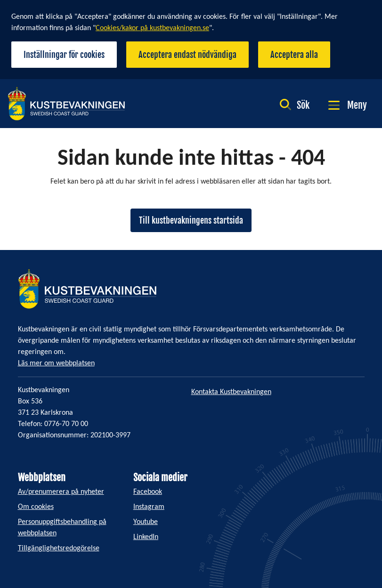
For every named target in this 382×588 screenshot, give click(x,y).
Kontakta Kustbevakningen (231, 392)
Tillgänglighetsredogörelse (59, 548)
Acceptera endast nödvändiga (187, 55)
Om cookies (36, 507)
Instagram (149, 507)
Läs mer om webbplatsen (56, 363)
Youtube (146, 522)
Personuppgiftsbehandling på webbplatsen (62, 528)
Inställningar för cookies (64, 55)
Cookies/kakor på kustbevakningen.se (152, 28)
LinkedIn (146, 537)
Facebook (148, 492)
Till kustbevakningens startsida (191, 220)
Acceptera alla (294, 55)
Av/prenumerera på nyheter (61, 492)
